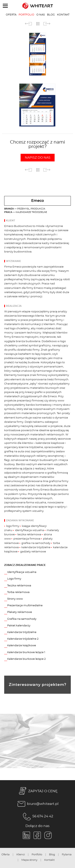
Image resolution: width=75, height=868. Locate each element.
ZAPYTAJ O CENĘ (37, 791)
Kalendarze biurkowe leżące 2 (26, 659)
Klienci (21, 855)
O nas (41, 15)
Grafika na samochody (22, 619)
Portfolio (26, 15)
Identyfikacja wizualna (22, 572)
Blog (51, 15)
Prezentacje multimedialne (25, 605)
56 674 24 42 (37, 817)
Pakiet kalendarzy (19, 626)
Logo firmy (14, 579)
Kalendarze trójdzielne (22, 632)
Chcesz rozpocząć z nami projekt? (37, 151)
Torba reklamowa (18, 592)
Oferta (11, 15)
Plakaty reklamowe (20, 612)
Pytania (67, 855)
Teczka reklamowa (19, 586)
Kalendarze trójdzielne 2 (23, 639)
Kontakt (63, 15)
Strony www (15, 599)
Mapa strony (29, 860)
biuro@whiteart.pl (37, 804)
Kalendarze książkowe (22, 645)
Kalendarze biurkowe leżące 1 (26, 652)
